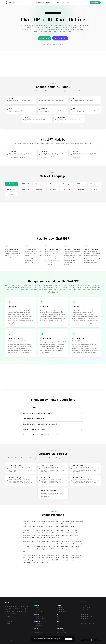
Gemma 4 (8, 624)
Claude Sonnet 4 (61, 609)
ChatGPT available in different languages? (53, 424)
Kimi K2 (37, 631)
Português (67, 184)
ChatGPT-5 (38, 608)
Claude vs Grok (85, 625)
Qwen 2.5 (59, 626)
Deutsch (53, 184)
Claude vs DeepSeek (86, 616)
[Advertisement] (53, 64)
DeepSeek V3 (38, 624)
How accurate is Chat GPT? (53, 419)
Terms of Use (9, 621)
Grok (58, 614)
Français (39, 184)
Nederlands (12, 189)
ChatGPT (37, 605)
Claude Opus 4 (60, 608)
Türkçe (67, 189)
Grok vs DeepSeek (85, 621)
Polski (39, 189)
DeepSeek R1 (38, 626)
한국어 (12, 194)
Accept (69, 639)
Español (26, 184)
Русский (53, 189)
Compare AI (50, 3)
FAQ (67, 3)
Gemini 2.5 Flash (40, 618)
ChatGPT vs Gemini (86, 608)
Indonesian (80, 189)
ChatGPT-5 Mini (39, 611)
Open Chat (95, 3)
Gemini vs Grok (85, 619)
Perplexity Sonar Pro (63, 631)
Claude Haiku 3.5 (61, 611)
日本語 (94, 189)
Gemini (37, 614)
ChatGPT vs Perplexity (87, 623)
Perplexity (60, 629)
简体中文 (80, 184)
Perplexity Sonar (61, 633)
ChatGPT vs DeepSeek (86, 612)
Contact (8, 616)
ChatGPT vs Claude (86, 605)
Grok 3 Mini (60, 618)
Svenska (26, 189)
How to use (60, 3)
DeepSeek (37, 622)
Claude (58, 605)
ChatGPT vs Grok (85, 610)
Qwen (58, 622)
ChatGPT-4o (38, 609)
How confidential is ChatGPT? (53, 430)
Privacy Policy (10, 619)
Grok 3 (58, 617)
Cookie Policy (57, 640)
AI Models (40, 3)
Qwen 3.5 (59, 624)
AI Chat (10, 3)
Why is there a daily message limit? (53, 413)
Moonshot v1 (38, 633)
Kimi (36, 629)
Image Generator (60, 38)
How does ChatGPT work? (53, 408)
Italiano (94, 184)
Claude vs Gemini (85, 614)
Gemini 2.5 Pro (39, 617)
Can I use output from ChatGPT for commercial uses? (53, 435)
